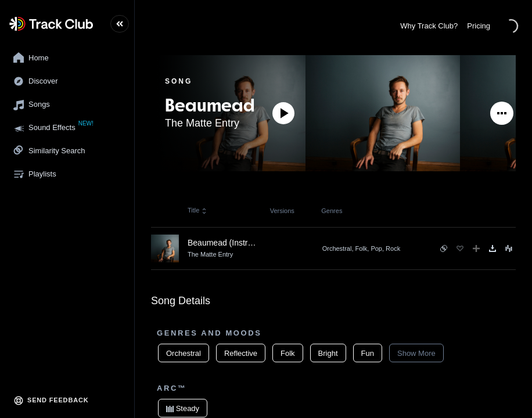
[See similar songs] (444, 248)
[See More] (502, 113)
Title (197, 210)
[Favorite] (460, 248)
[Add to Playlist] (476, 248)
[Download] (493, 248)
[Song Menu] (509, 248)
